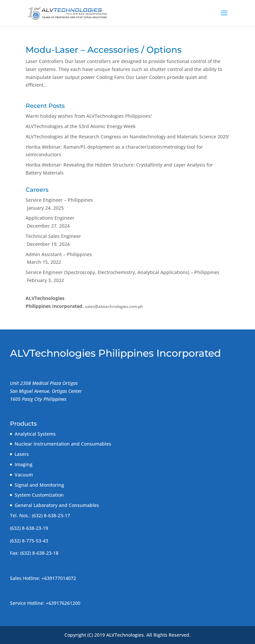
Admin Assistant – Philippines (59, 254)
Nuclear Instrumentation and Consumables (63, 444)
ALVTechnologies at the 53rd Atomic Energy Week (81, 126)
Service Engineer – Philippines (59, 200)
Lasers (22, 454)
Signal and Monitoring (39, 485)
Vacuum (24, 475)
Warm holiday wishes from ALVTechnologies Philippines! (89, 116)
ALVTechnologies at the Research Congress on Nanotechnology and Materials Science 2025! (127, 137)
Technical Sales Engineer (53, 236)
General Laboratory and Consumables (57, 505)
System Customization (39, 495)
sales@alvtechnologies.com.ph (114, 306)
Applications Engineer (50, 218)
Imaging (24, 464)
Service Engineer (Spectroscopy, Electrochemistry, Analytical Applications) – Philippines (123, 272)
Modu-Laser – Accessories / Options (104, 50)
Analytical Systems (35, 434)
